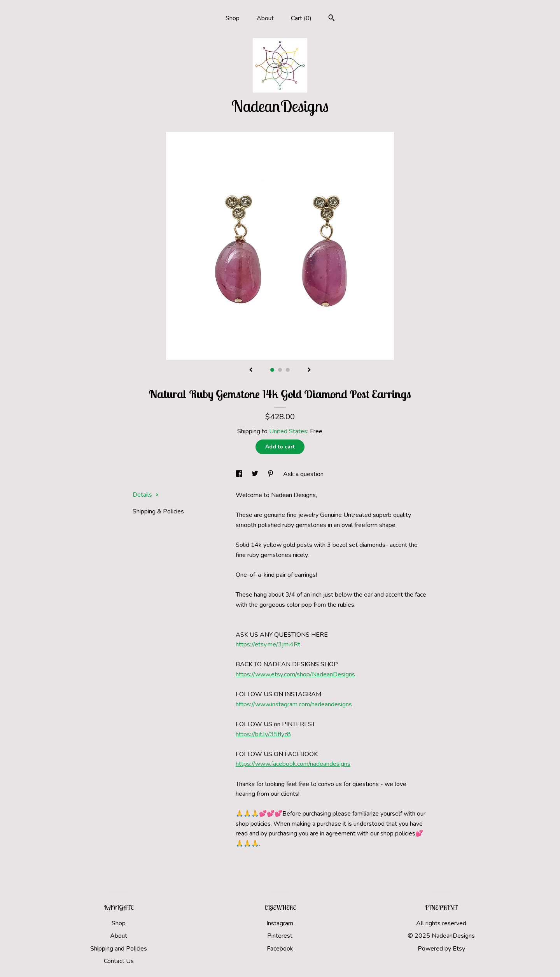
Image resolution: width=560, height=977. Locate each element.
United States (288, 431)
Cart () (301, 18)
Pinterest (280, 936)
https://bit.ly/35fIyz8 (263, 734)
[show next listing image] (309, 370)
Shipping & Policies (158, 511)
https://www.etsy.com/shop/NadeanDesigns (295, 674)
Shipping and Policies (119, 949)
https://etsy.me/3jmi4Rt (268, 644)
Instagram (280, 923)
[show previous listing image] (251, 370)
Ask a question (303, 474)
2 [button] (280, 370)
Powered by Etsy (441, 949)
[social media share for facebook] (240, 474)
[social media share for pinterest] (271, 474)
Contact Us (119, 961)
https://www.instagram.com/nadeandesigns (294, 704)
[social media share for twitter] (256, 474)
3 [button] (288, 370)
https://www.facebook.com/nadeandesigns (293, 764)
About (265, 18)
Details (146, 495)
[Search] (332, 19)
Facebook (280, 949)
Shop (233, 18)
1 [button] (272, 370)
